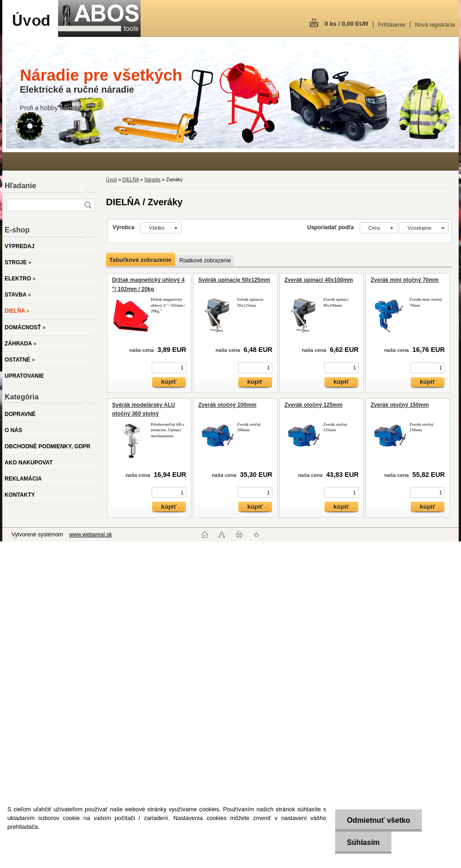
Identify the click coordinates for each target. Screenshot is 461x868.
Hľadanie (20, 186)
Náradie (152, 180)
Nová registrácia (435, 25)
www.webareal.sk (91, 535)
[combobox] (378, 228)
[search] (88, 205)
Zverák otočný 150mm (400, 405)
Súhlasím (363, 842)
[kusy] (169, 368)
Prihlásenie (392, 25)
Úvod (111, 180)
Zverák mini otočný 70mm (405, 280)
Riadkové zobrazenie (205, 261)
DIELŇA (130, 180)
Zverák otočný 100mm (227, 405)
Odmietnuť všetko (378, 820)
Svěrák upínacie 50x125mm (234, 280)
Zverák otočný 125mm (313, 405)
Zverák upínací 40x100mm (319, 280)
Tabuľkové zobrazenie (140, 260)
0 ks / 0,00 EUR (346, 24)
